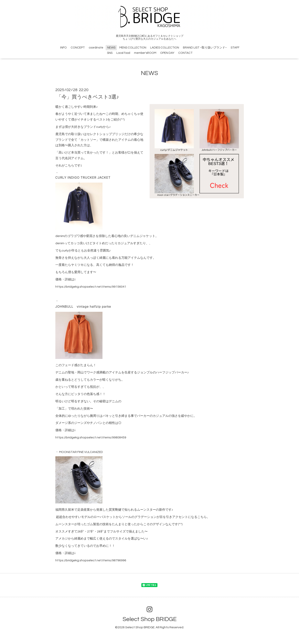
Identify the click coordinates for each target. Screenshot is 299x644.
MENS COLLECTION (133, 48)
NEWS (111, 48)
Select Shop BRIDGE (150, 619)
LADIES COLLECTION (165, 48)
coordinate (96, 48)
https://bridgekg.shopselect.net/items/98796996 (91, 560)
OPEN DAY (167, 53)
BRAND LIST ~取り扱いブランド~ (205, 48)
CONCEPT (78, 48)
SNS (110, 53)
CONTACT (185, 53)
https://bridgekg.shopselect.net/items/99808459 (91, 437)
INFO (64, 48)
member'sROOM (145, 53)
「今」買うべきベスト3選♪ (88, 97)
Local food (123, 53)
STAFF (235, 48)
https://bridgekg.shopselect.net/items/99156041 (91, 287)
